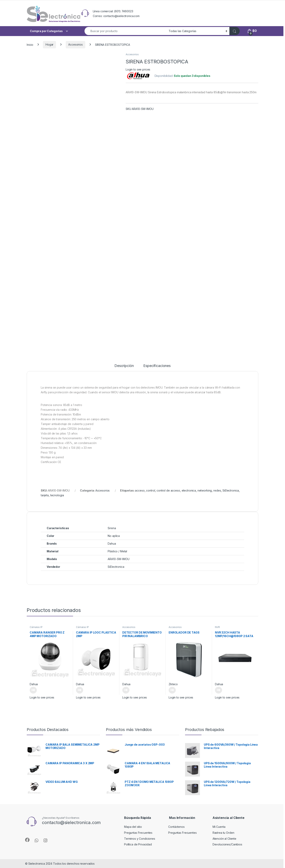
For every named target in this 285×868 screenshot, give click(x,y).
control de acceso (168, 490)
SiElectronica (231, 490)
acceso (140, 490)
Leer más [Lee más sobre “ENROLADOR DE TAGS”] (172, 690)
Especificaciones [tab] (157, 366)
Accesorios (76, 44)
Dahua (34, 684)
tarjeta (45, 495)
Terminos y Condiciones (140, 839)
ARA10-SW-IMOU (118, 559)
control (151, 490)
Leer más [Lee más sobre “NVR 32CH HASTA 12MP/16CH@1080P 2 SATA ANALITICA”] (218, 690)
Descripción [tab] (124, 366)
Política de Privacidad (138, 844)
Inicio (30, 44)
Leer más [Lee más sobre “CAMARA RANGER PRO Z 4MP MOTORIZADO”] (33, 690)
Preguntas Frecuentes (138, 833)
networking (205, 490)
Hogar (49, 44)
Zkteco (173, 684)
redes (217, 490)
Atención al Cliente (224, 839)
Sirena (112, 528)
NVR (217, 627)
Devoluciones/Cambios (227, 844)
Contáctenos (176, 827)
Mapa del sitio (133, 827)
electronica (189, 490)
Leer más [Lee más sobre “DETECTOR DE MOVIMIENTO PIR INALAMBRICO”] (126, 690)
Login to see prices (138, 69)
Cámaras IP (36, 627)
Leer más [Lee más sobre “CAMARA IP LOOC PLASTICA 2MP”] (80, 690)
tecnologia (57, 495)
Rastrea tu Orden (223, 833)
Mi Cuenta (219, 827)
